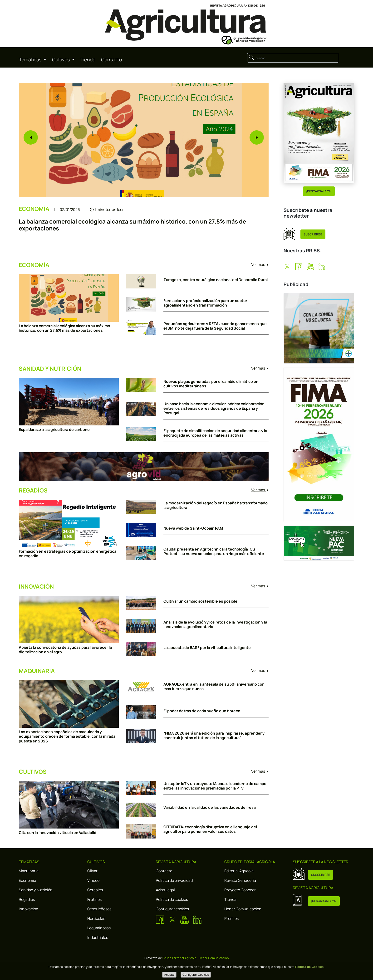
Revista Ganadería (240, 880)
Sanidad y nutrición (36, 890)
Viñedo (93, 880)
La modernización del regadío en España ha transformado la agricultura (216, 505)
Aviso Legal (165, 890)
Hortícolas (96, 918)
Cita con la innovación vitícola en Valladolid (58, 833)
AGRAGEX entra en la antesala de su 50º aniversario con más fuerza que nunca (214, 687)
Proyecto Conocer (240, 890)
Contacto (112, 60)
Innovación (29, 909)
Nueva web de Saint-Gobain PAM (193, 528)
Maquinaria (29, 871)
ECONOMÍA (35, 209)
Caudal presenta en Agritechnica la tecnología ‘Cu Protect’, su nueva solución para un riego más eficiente (214, 551)
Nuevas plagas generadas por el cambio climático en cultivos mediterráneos (211, 384)
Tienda (88, 60)
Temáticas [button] (31, 60)
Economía (27, 880)
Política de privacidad (174, 880)
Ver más (260, 264)
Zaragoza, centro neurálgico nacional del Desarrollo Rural (216, 280)
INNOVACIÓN (36, 587)
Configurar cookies (172, 909)
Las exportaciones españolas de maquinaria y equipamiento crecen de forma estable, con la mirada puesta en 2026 (67, 736)
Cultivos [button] (61, 60)
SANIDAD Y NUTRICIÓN (50, 369)
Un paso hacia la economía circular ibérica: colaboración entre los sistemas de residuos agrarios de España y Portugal (214, 409)
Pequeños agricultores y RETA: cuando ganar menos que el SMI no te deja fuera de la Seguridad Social (215, 326)
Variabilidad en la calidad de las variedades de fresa (210, 807)
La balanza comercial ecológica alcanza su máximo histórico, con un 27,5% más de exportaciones (132, 225)
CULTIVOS (33, 772)
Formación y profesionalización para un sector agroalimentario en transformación (205, 303)
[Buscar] (293, 58)
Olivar (92, 871)
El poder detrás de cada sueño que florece (202, 711)
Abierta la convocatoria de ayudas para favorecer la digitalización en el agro (65, 650)
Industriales (98, 937)
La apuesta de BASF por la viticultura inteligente (207, 648)
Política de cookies (172, 899)
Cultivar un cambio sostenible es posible (200, 601)
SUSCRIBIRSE (313, 234)
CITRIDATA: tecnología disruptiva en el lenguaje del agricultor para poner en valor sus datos (210, 829)
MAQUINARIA (37, 671)
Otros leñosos (99, 909)
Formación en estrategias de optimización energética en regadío (68, 554)
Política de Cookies (309, 967)
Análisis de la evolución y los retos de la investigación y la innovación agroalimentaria (215, 624)
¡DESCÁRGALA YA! (319, 191)
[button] (31, 137)
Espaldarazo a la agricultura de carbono (54, 430)
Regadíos (27, 899)
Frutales (94, 899)
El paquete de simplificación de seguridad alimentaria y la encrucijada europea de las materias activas (215, 433)
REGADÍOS (33, 490)
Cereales (95, 890)
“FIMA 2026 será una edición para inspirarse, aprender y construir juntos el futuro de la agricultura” (214, 736)
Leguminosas (99, 928)
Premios (231, 918)
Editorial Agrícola (239, 871)
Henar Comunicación (243, 909)
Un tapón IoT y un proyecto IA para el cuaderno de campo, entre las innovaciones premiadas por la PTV (216, 786)
